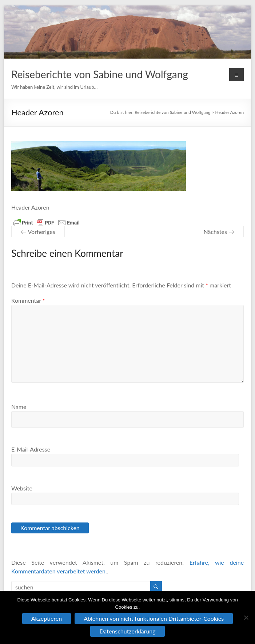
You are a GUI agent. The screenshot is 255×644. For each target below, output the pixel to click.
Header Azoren (230, 112)
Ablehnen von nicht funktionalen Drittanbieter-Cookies (154, 618)
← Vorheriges (38, 232)
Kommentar (28, 300)
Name (19, 407)
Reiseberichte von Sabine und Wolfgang (100, 74)
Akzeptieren (47, 618)
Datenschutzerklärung (127, 631)
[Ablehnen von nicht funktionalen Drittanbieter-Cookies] (246, 617)
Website (22, 488)
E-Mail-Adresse (31, 449)
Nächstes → (219, 232)
